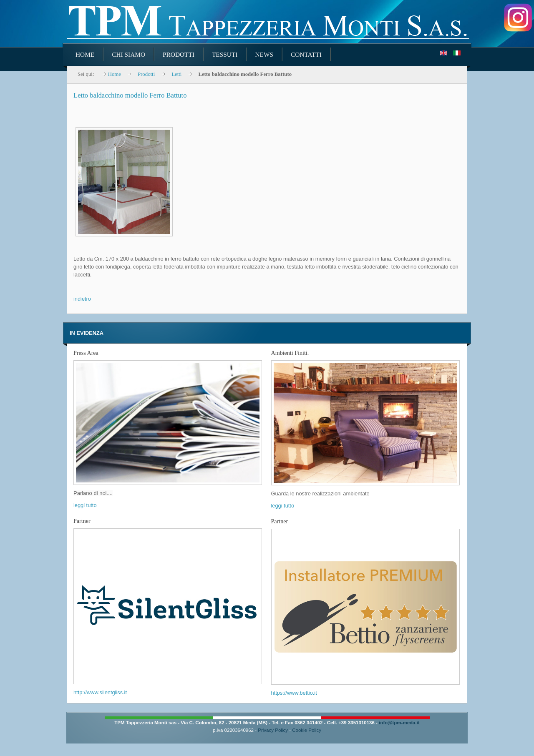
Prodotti (146, 74)
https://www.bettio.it (294, 693)
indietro (82, 299)
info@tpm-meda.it (399, 723)
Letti (176, 74)
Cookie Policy (307, 730)
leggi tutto (85, 505)
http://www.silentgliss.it (100, 692)
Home (115, 74)
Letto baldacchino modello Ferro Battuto (130, 95)
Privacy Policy (273, 730)
